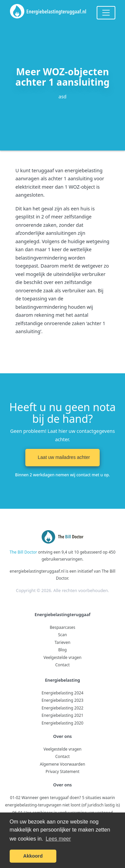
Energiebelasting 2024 (62, 693)
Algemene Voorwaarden (63, 764)
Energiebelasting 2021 (62, 715)
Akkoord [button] (33, 856)
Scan (62, 635)
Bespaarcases (62, 627)
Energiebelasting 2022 (62, 708)
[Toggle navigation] (106, 13)
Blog (63, 650)
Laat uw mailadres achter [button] (62, 457)
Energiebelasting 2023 (62, 700)
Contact (62, 665)
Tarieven (62, 642)
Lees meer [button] (58, 839)
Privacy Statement (63, 771)
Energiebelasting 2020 (62, 723)
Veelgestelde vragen (62, 657)
